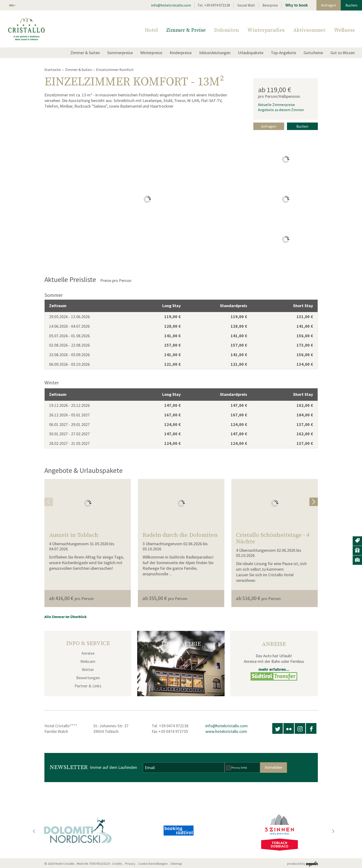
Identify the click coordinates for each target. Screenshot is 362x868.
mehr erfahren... (274, 669)
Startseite (53, 70)
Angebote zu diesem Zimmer (281, 110)
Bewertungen (88, 678)
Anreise (88, 653)
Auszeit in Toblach (74, 535)
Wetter (88, 669)
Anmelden (274, 767)
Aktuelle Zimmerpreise (276, 105)
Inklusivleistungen (215, 53)
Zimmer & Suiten (85, 53)
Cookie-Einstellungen (153, 864)
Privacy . (131, 864)
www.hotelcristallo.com (226, 731)
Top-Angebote (283, 53)
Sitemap (177, 864)
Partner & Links (88, 686)
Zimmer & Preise (186, 30)
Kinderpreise (181, 53)
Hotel (151, 30)
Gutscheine (313, 53)
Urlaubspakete (251, 53)
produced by (303, 864)
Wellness (344, 30)
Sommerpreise (120, 53)
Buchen (351, 5)
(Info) (244, 768)
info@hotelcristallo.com (171, 5)
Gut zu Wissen (343, 53)
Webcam (88, 661)
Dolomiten (226, 30)
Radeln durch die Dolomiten (180, 535)
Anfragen (329, 5)
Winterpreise (151, 53)
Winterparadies (266, 30)
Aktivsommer (309, 30)
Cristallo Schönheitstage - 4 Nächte (273, 538)
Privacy (239, 768)
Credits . (118, 864)
